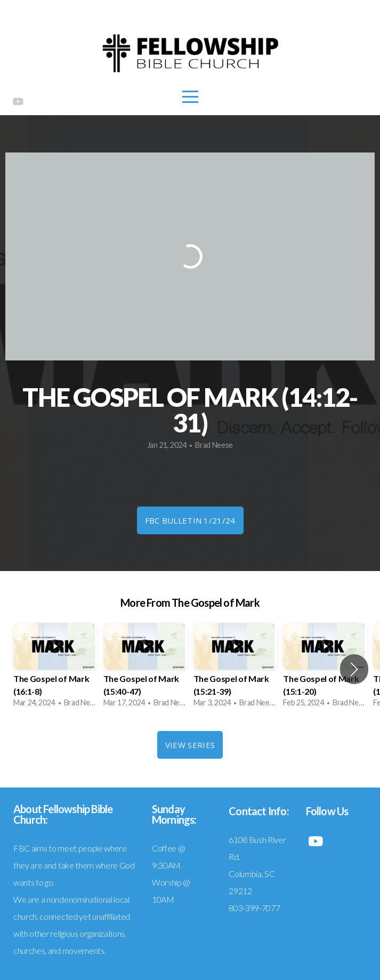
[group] (55, 669)
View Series (190, 745)
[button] (354, 669)
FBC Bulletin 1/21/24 (190, 520)
